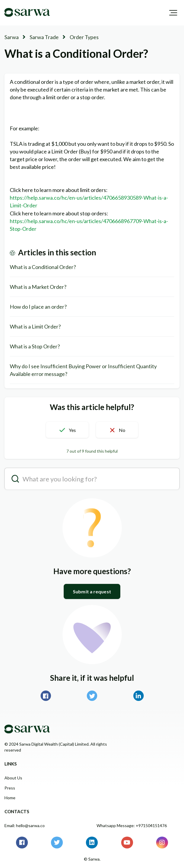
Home (10, 798)
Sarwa (12, 37)
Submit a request (92, 591)
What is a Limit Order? (35, 326)
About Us (13, 778)
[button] (173, 13)
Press (10, 788)
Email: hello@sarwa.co (25, 825)
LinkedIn (139, 696)
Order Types (84, 37)
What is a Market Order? (38, 287)
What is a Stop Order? (35, 346)
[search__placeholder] (92, 479)
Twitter (92, 696)
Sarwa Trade (44, 37)
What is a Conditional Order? (43, 267)
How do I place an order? (38, 307)
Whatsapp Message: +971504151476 (132, 825)
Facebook (46, 696)
